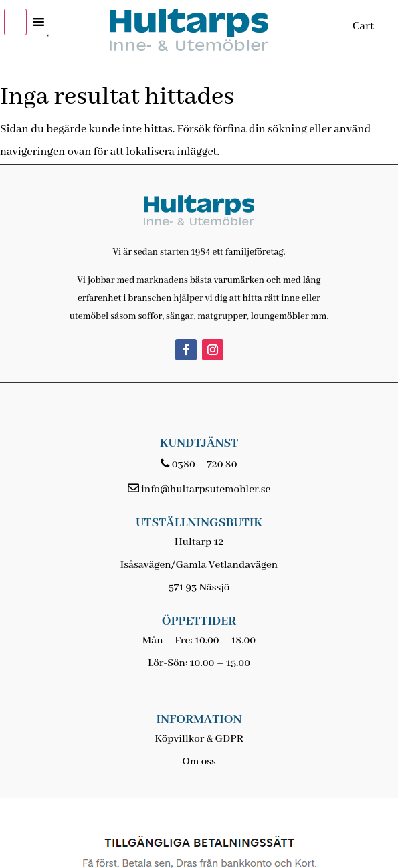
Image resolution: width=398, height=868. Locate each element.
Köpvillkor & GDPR (199, 739)
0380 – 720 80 (205, 465)
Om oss (199, 762)
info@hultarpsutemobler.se (206, 490)
